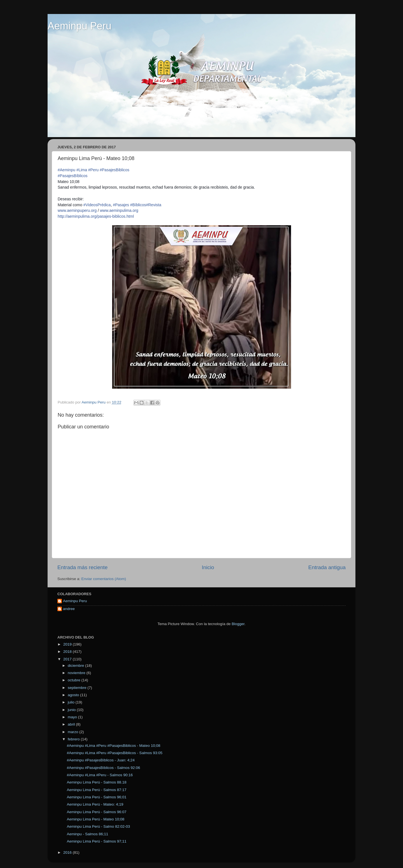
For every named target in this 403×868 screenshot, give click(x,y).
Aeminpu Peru (79, 26)
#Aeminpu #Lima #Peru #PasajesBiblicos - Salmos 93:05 (115, 753)
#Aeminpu (66, 170)
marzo (73, 732)
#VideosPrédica (97, 205)
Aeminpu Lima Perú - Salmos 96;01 (97, 797)
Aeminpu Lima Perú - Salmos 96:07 (97, 812)
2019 (68, 644)
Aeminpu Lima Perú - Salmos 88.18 (97, 782)
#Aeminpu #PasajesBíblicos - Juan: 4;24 (101, 760)
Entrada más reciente (83, 567)
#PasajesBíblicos (73, 176)
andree (69, 609)
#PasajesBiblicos (114, 170)
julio (72, 702)
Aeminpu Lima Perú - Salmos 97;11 (97, 841)
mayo (73, 717)
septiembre (78, 688)
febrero (74, 739)
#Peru (93, 170)
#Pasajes (121, 205)
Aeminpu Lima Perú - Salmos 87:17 (97, 790)
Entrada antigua (327, 567)
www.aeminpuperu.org (77, 210)
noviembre (77, 673)
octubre (75, 680)
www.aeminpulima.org (119, 210)
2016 (68, 852)
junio (72, 710)
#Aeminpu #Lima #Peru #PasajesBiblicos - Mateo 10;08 (114, 746)
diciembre (76, 666)
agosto (74, 695)
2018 (68, 652)
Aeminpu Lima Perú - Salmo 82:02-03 (99, 826)
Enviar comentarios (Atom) (104, 579)
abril (72, 724)
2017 (68, 659)
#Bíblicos (138, 205)
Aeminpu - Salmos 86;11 (88, 834)
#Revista (154, 205)
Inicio (208, 567)
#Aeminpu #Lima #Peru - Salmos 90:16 (100, 775)
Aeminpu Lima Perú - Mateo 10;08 (96, 819)
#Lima (82, 170)
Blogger (238, 624)
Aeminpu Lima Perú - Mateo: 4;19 (95, 804)
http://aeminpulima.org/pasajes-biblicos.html (96, 216)
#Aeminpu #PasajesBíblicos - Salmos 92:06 (104, 768)
